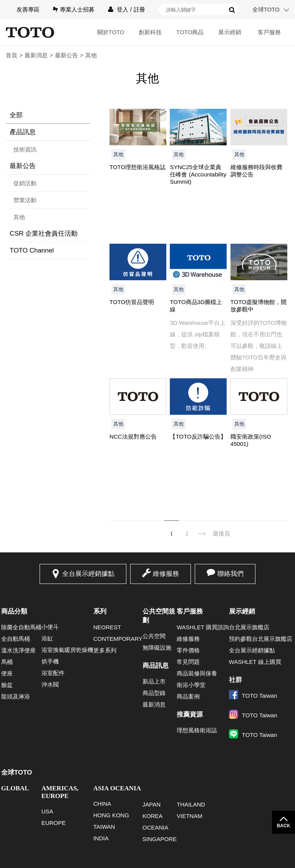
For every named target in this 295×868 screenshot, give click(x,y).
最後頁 (221, 534)
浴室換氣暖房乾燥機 (67, 650)
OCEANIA (156, 827)
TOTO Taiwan (253, 696)
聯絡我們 (230, 574)
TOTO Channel (32, 250)
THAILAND (191, 804)
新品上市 (154, 681)
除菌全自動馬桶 (21, 627)
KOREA (153, 816)
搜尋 (232, 10)
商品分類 (14, 611)
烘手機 (50, 661)
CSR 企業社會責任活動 (44, 234)
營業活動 (25, 200)
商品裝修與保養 (197, 673)
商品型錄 (154, 693)
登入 (123, 9)
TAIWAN (104, 827)
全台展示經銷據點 (88, 574)
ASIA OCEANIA (117, 788)
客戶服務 (269, 32)
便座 (7, 673)
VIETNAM (190, 816)
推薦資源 (190, 714)
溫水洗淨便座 (18, 650)
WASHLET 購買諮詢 (203, 627)
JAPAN (152, 804)
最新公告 (66, 55)
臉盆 (7, 685)
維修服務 (166, 574)
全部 (16, 115)
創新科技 (150, 32)
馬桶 (7, 662)
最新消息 (36, 55)
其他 (19, 217)
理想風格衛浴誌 (197, 730)
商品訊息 (156, 666)
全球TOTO (266, 9)
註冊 (139, 9)
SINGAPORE (160, 839)
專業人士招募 (77, 9)
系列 (100, 611)
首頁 (12, 55)
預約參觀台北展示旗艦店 (261, 639)
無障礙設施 (157, 648)
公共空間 (154, 636)
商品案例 (188, 696)
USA (47, 811)
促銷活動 (25, 183)
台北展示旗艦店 (249, 627)
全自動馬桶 (16, 639)
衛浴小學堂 (191, 685)
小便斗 (50, 627)
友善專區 (28, 9)
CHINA (102, 804)
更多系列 (105, 650)
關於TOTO (111, 32)
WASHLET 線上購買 (255, 662)
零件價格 (188, 650)
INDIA (101, 838)
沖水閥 (50, 684)
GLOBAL (15, 788)
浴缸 (47, 638)
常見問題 (188, 662)
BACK (284, 826)
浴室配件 (53, 673)
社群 (235, 680)
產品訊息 (23, 132)
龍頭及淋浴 (16, 696)
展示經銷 (230, 32)
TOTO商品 (190, 32)
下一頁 (202, 529)
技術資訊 (25, 149)
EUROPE (54, 823)
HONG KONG (111, 815)
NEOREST (107, 627)
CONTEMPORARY (118, 639)
